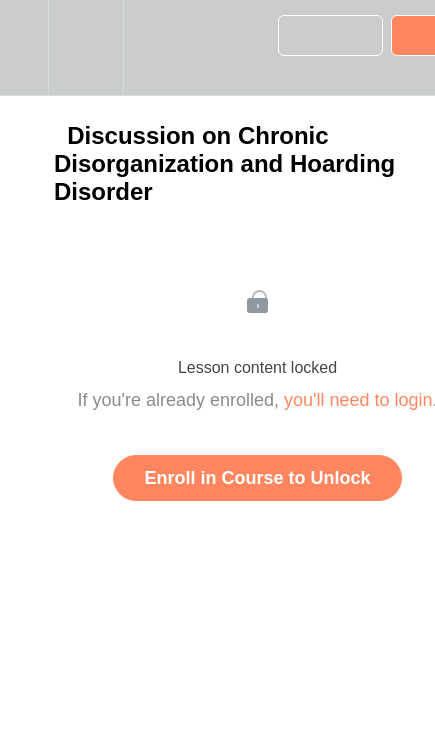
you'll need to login (358, 400)
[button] (24, 47)
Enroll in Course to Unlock (257, 478)
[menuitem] (85, 47)
